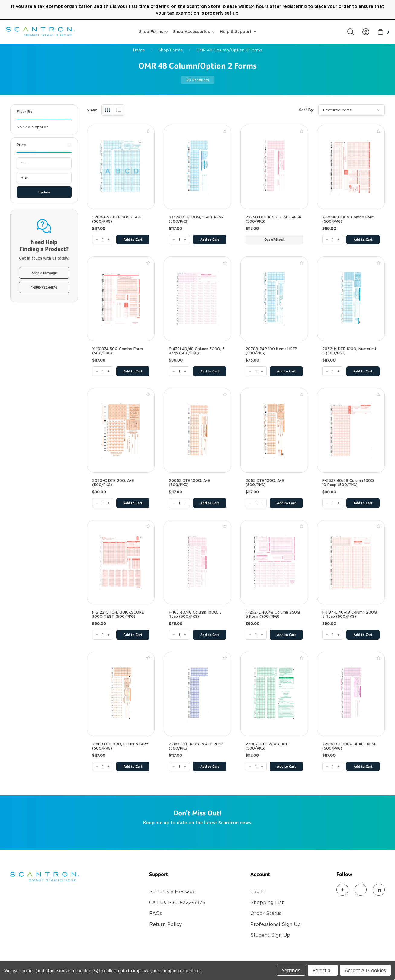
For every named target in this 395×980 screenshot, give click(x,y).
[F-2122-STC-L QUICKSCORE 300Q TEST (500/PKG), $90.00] (121, 562)
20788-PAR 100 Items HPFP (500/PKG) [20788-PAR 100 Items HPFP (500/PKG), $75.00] (271, 351)
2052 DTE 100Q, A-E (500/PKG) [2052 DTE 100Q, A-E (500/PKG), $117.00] (265, 483)
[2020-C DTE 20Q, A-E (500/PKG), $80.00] (121, 430)
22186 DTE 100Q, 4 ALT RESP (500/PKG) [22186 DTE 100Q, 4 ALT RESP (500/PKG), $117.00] (349, 746)
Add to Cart (133, 240)
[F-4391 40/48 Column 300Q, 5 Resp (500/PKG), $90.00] (197, 299)
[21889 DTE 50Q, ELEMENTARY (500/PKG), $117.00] (121, 694)
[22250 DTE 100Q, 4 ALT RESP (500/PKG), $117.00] (274, 167)
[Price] (44, 147)
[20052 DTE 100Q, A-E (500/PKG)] (179, 503)
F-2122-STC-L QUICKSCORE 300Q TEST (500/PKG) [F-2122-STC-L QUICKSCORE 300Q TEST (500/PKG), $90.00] (118, 614)
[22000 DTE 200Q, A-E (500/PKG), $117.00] (274, 694)
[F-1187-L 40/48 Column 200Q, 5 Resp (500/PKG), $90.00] (351, 562)
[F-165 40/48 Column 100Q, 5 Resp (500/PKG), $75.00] (197, 562)
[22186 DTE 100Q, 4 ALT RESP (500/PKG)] (333, 766)
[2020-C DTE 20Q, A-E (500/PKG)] (103, 503)
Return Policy (165, 924)
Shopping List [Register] (267, 903)
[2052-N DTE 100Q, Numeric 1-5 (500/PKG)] (333, 371)
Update (44, 192)
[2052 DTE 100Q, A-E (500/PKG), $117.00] (274, 430)
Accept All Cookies (365, 970)
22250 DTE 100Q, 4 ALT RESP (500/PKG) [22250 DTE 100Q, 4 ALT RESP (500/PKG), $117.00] (273, 219)
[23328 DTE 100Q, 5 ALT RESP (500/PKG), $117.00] (197, 167)
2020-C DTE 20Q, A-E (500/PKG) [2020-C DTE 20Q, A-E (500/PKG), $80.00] (113, 483)
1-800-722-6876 (44, 288)
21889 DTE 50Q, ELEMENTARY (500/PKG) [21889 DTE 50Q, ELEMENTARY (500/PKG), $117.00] (120, 746)
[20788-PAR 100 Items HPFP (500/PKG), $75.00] (274, 299)
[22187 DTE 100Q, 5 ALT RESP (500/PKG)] (179, 766)
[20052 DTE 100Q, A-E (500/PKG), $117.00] (197, 430)
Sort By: (307, 110)
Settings (291, 970)
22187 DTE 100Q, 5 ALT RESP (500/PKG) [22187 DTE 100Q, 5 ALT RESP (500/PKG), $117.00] (196, 746)
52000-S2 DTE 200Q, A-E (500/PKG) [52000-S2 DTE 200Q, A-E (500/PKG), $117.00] (117, 219)
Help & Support (238, 32)
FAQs (156, 913)
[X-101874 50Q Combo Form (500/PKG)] (103, 371)
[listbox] (352, 110)
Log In (258, 892)
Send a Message (44, 273)
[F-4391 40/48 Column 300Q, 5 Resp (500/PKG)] (179, 371)
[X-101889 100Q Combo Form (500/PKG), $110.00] (351, 167)
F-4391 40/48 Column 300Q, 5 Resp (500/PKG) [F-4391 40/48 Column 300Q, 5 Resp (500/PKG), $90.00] (197, 351)
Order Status (266, 913)
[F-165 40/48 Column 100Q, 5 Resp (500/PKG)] (179, 635)
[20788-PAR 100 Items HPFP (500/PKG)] (256, 371)
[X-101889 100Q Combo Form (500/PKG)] (333, 240)
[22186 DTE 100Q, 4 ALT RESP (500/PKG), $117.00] (351, 694)
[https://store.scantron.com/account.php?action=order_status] (366, 32)
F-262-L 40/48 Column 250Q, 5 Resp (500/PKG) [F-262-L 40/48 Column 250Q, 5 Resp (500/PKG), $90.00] (273, 614)
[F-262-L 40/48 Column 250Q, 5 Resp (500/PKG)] (256, 635)
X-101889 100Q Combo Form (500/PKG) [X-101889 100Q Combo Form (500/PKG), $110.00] (348, 219)
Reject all (323, 970)
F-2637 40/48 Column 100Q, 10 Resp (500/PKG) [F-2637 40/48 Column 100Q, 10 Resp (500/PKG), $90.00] (348, 483)
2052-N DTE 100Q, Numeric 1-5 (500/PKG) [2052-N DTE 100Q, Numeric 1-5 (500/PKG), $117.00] (350, 351)
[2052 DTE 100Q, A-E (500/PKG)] (256, 503)
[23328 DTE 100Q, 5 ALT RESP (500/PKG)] (179, 240)
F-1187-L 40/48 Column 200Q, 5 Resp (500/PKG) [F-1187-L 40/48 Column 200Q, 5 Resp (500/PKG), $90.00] (350, 614)
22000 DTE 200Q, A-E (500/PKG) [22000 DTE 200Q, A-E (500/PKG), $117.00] (267, 746)
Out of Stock (274, 240)
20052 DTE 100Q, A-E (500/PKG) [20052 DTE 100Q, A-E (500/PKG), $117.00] (189, 483)
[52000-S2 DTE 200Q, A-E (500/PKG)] (103, 240)
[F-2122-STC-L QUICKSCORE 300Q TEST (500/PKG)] (103, 635)
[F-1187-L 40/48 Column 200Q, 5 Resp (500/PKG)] (333, 635)
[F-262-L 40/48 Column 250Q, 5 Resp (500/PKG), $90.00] (274, 562)
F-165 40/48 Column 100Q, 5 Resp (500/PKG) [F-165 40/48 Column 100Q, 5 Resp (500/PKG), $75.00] (195, 614)
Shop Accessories (194, 32)
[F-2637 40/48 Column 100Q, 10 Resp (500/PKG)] (333, 503)
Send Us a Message (172, 892)
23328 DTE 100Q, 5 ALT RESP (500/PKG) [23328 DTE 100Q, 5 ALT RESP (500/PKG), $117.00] (196, 219)
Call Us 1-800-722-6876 (177, 903)
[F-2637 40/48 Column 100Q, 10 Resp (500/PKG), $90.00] (351, 430)
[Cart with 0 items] (383, 32)
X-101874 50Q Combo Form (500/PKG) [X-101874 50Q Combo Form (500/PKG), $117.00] (117, 351)
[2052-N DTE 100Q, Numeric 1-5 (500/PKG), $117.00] (351, 299)
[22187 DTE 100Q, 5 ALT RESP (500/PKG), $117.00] (197, 694)
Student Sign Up (270, 935)
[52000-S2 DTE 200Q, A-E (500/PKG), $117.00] (121, 167)
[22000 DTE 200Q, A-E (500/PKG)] (256, 766)
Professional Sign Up (276, 924)
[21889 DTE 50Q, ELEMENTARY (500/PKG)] (103, 766)
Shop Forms (153, 32)
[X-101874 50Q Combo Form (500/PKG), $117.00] (121, 299)
